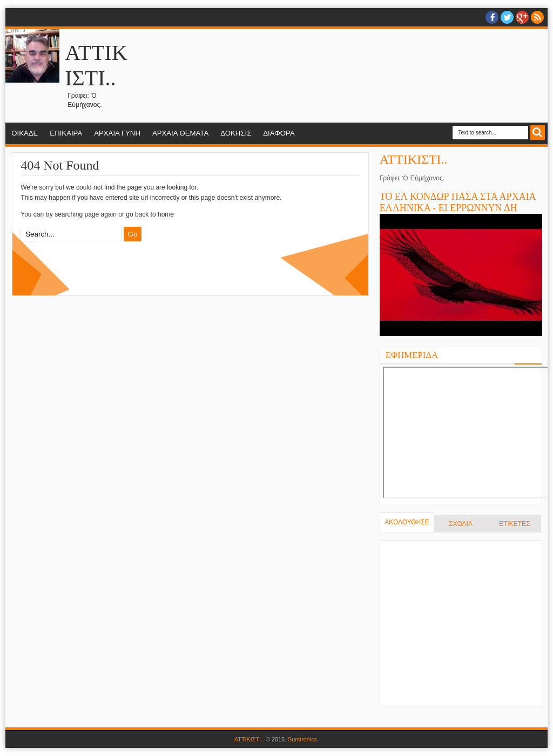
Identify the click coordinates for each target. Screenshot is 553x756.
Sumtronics (302, 739)
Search (538, 133)
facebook (492, 17)
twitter (507, 17)
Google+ (522, 17)
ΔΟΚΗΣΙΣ (236, 133)
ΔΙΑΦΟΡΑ (279, 133)
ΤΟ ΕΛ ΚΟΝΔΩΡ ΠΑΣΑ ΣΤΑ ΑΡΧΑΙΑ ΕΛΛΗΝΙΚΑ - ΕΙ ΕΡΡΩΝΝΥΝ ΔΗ (458, 202)
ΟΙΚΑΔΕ (25, 133)
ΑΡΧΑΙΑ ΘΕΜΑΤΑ (180, 133)
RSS (537, 17)
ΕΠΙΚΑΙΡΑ (66, 133)
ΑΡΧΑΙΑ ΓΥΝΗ (117, 133)
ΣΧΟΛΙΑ (461, 524)
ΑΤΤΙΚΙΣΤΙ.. (414, 159)
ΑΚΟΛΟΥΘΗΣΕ (407, 522)
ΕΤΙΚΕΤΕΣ (514, 524)
